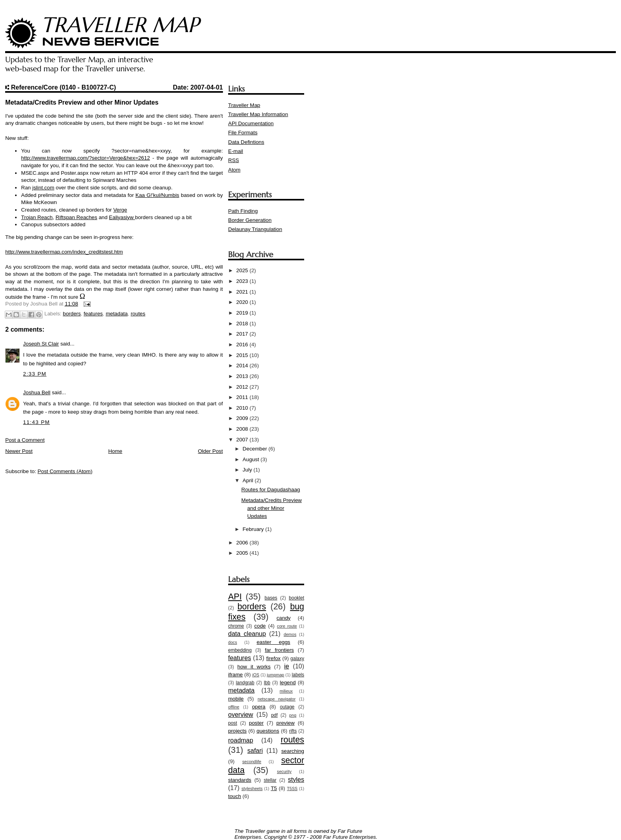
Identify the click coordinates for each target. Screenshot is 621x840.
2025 (243, 270)
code (260, 626)
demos (290, 634)
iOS (256, 675)
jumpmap (276, 675)
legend (288, 682)
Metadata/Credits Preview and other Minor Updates (271, 508)
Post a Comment (25, 440)
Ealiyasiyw (122, 217)
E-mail (236, 151)
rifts (293, 731)
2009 (243, 418)
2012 (243, 387)
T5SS (292, 788)
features (93, 314)
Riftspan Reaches (76, 217)
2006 (243, 543)
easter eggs (273, 642)
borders (72, 314)
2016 (243, 345)
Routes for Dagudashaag (270, 490)
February (254, 529)
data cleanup (247, 634)
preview (286, 723)
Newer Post (19, 451)
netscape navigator (276, 699)
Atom (234, 170)
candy (284, 618)
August (252, 459)
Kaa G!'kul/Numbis (157, 195)
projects (237, 731)
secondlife (252, 762)
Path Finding (243, 211)
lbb (267, 683)
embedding (240, 650)
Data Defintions (246, 142)
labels (298, 675)
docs (233, 642)
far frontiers (279, 650)
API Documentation (251, 123)
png (293, 715)
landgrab (245, 683)
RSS (233, 160)
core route (287, 626)
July (248, 470)
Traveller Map (244, 105)
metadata (117, 314)
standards (240, 780)
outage (287, 707)
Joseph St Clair (41, 344)
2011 (243, 397)
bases (271, 598)
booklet (296, 598)
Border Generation (250, 220)
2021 (243, 292)
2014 (243, 366)
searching (293, 751)
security (284, 771)
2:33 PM (35, 374)
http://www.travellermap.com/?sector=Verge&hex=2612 (85, 158)
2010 (243, 408)
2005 (243, 553)
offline (234, 707)
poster (256, 723)
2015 (243, 355)
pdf (274, 715)
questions (268, 731)
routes (138, 314)
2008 (243, 429)
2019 (243, 313)
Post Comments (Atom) (65, 471)
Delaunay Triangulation (255, 229)
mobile (236, 699)
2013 (243, 376)
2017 (243, 334)
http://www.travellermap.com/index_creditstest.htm (64, 252)
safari (255, 751)
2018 (243, 324)
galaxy (297, 659)
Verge (120, 210)
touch (235, 796)
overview (241, 715)
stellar (270, 780)
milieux (286, 691)
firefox (273, 658)
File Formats (243, 133)
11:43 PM (36, 422)
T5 (274, 788)
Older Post (210, 451)
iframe (235, 675)
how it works (254, 667)
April (249, 480)
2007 (243, 440)
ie (286, 666)
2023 (243, 281)
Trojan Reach (37, 217)
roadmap (241, 740)
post (233, 723)
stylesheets (252, 788)
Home (115, 451)
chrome (236, 626)
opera (259, 707)
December (256, 449)
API (235, 597)
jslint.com (43, 188)
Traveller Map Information (258, 114)
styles (296, 780)
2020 (243, 302)
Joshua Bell (37, 392)
